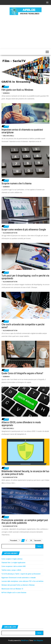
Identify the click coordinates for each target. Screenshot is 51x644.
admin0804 (6, 93)
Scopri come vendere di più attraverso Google (24, 229)
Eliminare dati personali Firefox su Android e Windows (18, 585)
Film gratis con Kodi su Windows (17, 90)
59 (31, 541)
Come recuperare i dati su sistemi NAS (14, 566)
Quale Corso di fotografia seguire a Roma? (22, 373)
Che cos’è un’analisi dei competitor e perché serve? (23, 326)
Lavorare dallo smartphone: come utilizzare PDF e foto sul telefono (22, 581)
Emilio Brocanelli (8, 136)
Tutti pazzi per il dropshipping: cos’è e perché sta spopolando (25, 277)
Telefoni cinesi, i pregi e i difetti (11, 570)
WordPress (25, 640)
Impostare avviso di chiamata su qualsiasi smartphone (22, 131)
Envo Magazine (38, 640)
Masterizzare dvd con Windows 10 (12, 589)
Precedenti (14, 541)
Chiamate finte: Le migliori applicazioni (13, 563)
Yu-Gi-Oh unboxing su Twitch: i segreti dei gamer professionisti (21, 574)
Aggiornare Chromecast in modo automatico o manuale (19, 578)
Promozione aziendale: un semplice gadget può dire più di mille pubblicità (25, 522)
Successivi (38, 541)
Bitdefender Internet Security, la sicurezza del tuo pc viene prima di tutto (25, 473)
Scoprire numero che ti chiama (16, 183)
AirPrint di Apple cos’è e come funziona (14, 593)
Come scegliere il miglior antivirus (12, 559)
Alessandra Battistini (10, 233)
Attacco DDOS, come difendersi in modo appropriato (21, 424)
